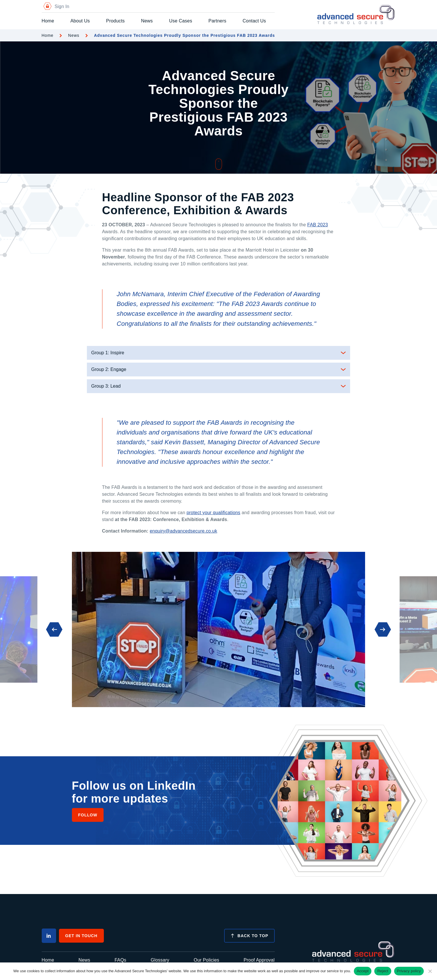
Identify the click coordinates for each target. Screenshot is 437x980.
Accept (363, 971)
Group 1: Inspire (108, 353)
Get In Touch (81, 936)
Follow (88, 815)
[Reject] (430, 971)
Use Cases (181, 21)
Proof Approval (259, 960)
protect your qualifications (213, 513)
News (147, 21)
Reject (383, 971)
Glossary (160, 960)
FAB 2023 (318, 225)
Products (116, 21)
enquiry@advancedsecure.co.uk (183, 531)
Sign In (56, 6)
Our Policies (206, 960)
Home (48, 21)
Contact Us (254, 21)
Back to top (249, 936)
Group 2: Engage (109, 369)
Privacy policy (409, 971)
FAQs (120, 960)
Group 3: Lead (106, 386)
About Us (80, 21)
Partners (217, 21)
